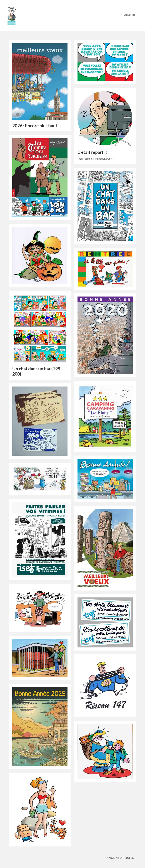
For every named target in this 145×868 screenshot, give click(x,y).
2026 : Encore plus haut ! (36, 126)
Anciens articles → (122, 858)
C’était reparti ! (92, 152)
